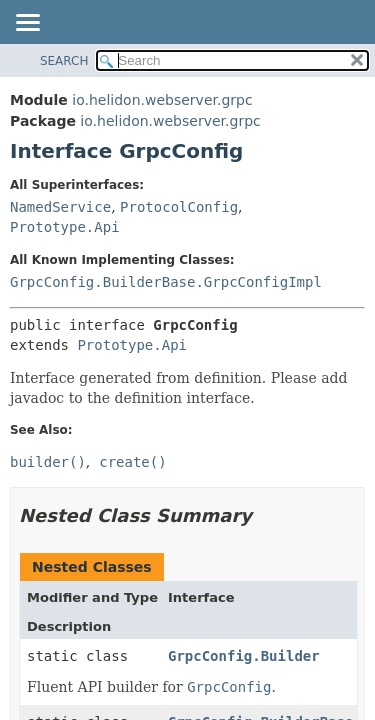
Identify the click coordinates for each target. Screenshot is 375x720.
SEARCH (64, 61)
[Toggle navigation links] (27, 24)
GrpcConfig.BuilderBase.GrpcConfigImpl (166, 282)
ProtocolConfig (179, 207)
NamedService (60, 207)
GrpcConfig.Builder (244, 656)
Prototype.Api (65, 227)
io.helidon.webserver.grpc (162, 100)
